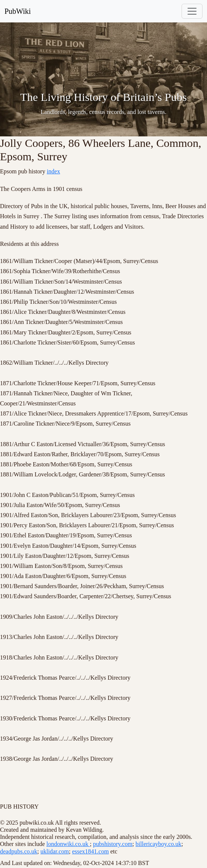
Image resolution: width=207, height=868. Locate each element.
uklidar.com (55, 851)
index (54, 171)
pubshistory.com (112, 844)
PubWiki (18, 11)
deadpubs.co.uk (19, 851)
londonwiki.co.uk (68, 844)
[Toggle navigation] (192, 11)
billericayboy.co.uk (158, 844)
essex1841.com (90, 851)
